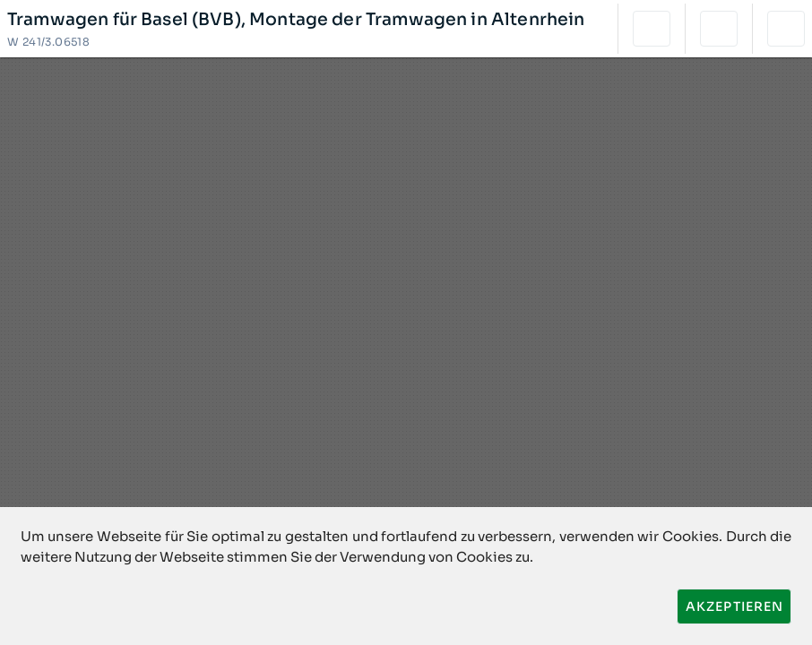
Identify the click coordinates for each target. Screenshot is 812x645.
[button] (652, 29)
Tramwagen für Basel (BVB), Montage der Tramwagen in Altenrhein (296, 20)
